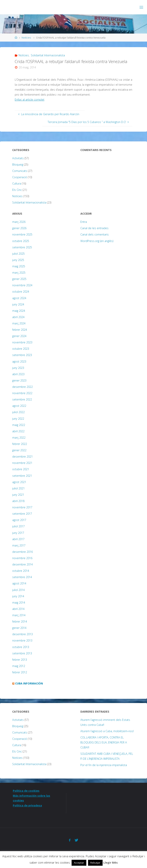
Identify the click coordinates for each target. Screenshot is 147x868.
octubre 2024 (21, 292)
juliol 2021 (18, 488)
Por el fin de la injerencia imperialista (104, 765)
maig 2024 (19, 311)
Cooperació (20, 177)
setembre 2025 (22, 247)
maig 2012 (19, 666)
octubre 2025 (21, 241)
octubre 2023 (21, 349)
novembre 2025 (22, 234)
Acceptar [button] (79, 863)
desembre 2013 (22, 634)
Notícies (26, 38)
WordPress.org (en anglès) (97, 241)
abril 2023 (18, 374)
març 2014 (19, 615)
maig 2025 (19, 266)
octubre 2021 (21, 469)
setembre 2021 (22, 476)
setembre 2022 (22, 399)
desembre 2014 (22, 564)
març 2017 (19, 545)
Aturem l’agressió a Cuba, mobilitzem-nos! (107, 731)
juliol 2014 (18, 590)
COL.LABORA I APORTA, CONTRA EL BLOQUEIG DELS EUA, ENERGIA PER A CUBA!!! (104, 742)
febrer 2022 (20, 444)
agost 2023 (19, 361)
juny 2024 (18, 304)
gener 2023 (19, 380)
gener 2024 (19, 336)
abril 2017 (18, 539)
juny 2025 (18, 260)
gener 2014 (19, 628)
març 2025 (19, 273)
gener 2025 (19, 279)
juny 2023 (18, 368)
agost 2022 (19, 406)
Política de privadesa (27, 805)
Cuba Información (29, 683)
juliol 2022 (18, 412)
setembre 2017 (22, 514)
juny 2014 (18, 596)
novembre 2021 (22, 463)
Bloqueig (18, 164)
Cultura (17, 183)
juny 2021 (18, 495)
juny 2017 (18, 533)
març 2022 (19, 438)
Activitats (18, 158)
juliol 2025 (18, 254)
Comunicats (20, 171)
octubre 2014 (21, 571)
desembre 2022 (22, 387)
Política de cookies (26, 791)
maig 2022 (19, 425)
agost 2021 (19, 482)
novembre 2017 (22, 507)
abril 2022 (18, 431)
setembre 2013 (22, 653)
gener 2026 (19, 228)
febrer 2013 (20, 660)
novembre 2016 (22, 558)
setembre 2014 (22, 577)
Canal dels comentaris (95, 234)
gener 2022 (19, 450)
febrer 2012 (20, 672)
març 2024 (19, 323)
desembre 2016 (22, 552)
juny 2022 (18, 419)
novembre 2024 (22, 285)
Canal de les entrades (94, 228)
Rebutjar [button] (95, 863)
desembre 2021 (22, 457)
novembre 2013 (22, 640)
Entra (84, 222)
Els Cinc (17, 190)
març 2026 (19, 222)
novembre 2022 (22, 393)
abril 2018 (18, 501)
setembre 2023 (22, 355)
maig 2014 (19, 603)
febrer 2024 (20, 330)
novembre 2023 (22, 342)
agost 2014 (19, 583)
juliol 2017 (18, 526)
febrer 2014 (20, 621)
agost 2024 (19, 298)
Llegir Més (111, 862)
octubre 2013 (21, 647)
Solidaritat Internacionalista (48, 55)
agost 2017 (19, 520)
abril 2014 (18, 609)
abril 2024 (18, 317)
